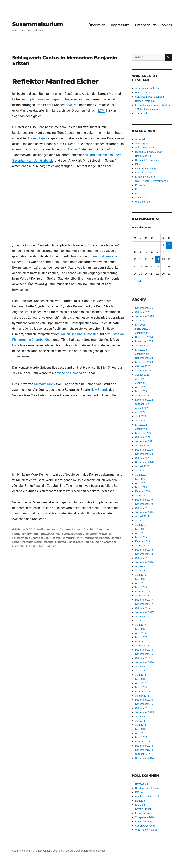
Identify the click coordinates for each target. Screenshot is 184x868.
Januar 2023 (142, 395)
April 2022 (141, 421)
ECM (101, 110)
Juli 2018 (140, 571)
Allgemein (141, 139)
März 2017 (141, 637)
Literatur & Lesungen (147, 168)
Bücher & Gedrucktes (147, 160)
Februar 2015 (142, 741)
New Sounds (99, 390)
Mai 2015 (140, 729)
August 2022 (142, 408)
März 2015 (141, 737)
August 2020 (142, 466)
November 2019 (144, 504)
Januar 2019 (142, 546)
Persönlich (141, 185)
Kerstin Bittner (143, 809)
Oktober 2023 (143, 366)
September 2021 (144, 441)
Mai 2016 (140, 679)
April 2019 (141, 533)
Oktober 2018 (143, 558)
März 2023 (141, 391)
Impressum (120, 25)
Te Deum (32, 546)
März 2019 (141, 537)
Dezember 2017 (144, 600)
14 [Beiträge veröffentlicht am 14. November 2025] (158, 259)
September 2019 (144, 512)
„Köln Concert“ (70, 149)
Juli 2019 (140, 521)
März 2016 (141, 687)
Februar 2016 (142, 691)
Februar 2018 (142, 591)
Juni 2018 (141, 575)
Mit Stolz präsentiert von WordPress (85, 851)
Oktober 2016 (143, 658)
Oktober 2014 (143, 754)
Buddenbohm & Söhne (148, 788)
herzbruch (141, 801)
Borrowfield (141, 784)
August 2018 (142, 566)
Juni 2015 (141, 725)
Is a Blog (140, 805)
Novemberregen (144, 821)
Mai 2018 (140, 579)
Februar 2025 (142, 329)
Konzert (104, 538)
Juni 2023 (141, 383)
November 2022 (144, 400)
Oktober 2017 (143, 608)
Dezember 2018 (144, 550)
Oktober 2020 (143, 458)
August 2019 (142, 516)
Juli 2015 (140, 721)
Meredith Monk (45, 384)
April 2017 (141, 633)
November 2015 (144, 704)
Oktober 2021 (143, 437)
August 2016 (142, 666)
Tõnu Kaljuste (47, 546)
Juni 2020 (141, 475)
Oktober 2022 (143, 404)
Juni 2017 (141, 625)
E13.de (139, 792)
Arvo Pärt (72, 105)
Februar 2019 (142, 541)
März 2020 (141, 487)
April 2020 (141, 483)
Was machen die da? (147, 830)
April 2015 (141, 733)
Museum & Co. (143, 173)
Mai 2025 (140, 325)
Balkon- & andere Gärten (149, 152)
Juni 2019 (141, 525)
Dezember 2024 (144, 337)
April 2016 (141, 683)
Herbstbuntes (143, 93)
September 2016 (144, 662)
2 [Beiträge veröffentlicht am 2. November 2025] (169, 245)
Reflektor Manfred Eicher (55, 81)
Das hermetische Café (148, 796)
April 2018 (141, 583)
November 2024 (144, 341)
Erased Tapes (37, 138)
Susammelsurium (37, 24)
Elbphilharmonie (37, 99)
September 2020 (144, 462)
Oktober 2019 (143, 508)
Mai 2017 (140, 629)
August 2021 (142, 446)
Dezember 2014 (144, 746)
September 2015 (144, 712)
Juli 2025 (140, 320)
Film (138, 164)
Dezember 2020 (144, 450)
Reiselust (140, 193)
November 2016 (144, 654)
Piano (138, 189)
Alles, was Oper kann (147, 88)
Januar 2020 (142, 496)
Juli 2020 (140, 471)
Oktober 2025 (143, 312)
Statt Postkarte (144, 113)
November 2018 (144, 554)
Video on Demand (70, 373)
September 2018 (144, 562)
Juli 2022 (140, 412)
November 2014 (144, 750)
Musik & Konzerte (47, 529)
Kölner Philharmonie (103, 256)
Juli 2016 (140, 671)
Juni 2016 (141, 675)
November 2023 (144, 362)
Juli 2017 (140, 621)
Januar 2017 (142, 646)
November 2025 (144, 308)
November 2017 (144, 604)
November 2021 (144, 433)
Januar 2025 (142, 333)
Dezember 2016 (144, 650)
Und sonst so (142, 202)
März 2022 (141, 425)
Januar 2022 (142, 429)
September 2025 (144, 316)
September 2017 (144, 612)
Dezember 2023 (144, 358)
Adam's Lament (72, 529)
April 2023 (141, 387)
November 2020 (144, 454)
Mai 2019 (140, 529)
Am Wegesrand (144, 143)
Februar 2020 (142, 491)
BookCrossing (143, 156)
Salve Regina (85, 542)
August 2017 (142, 616)
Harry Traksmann (87, 538)
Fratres (56, 538)
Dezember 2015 (144, 700)
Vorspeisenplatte (145, 817)
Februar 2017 (142, 641)
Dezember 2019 (144, 500)
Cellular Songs (61, 534)
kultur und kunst (144, 813)
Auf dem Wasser (145, 148)
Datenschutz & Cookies (153, 25)
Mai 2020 (140, 479)
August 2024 (142, 345)
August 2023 (142, 375)
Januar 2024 (142, 354)
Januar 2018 (142, 596)
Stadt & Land (142, 198)
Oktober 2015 (143, 708)
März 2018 (141, 587)
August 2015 (142, 716)
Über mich (97, 25)
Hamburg (68, 538)
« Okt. (140, 281)
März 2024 (141, 350)
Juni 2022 (141, 416)
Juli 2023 (140, 379)
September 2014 (144, 758)
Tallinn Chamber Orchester (79, 334)
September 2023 (144, 370)
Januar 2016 (142, 696)
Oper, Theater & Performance (151, 181)
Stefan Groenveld (145, 826)
